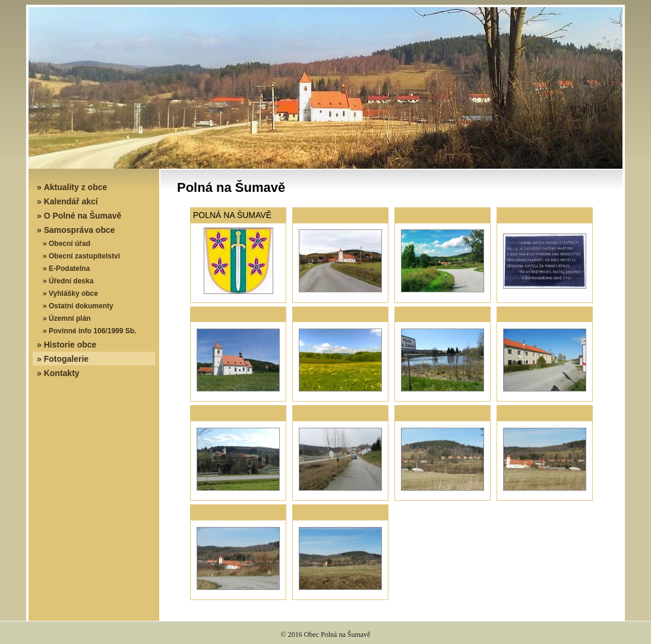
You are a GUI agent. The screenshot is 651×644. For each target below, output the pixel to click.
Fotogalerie (66, 359)
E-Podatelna (69, 269)
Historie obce (70, 345)
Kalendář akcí (71, 201)
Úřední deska (71, 281)
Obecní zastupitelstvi (84, 256)
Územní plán (70, 318)
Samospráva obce (80, 230)
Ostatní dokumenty (81, 306)
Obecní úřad (69, 244)
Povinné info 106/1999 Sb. (92, 331)
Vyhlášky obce (73, 293)
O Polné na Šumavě (83, 216)
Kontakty (62, 373)
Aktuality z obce (76, 187)
